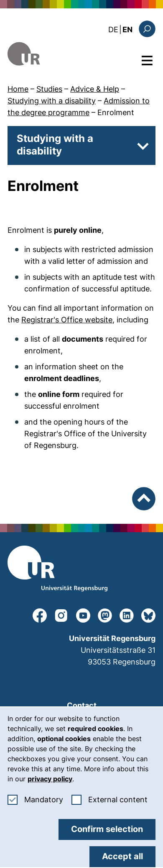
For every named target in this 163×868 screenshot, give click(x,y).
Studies (49, 89)
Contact (82, 705)
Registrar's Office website (67, 320)
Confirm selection (107, 829)
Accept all (122, 856)
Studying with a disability (52, 101)
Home (18, 89)
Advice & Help (95, 89)
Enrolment (116, 112)
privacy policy (50, 779)
